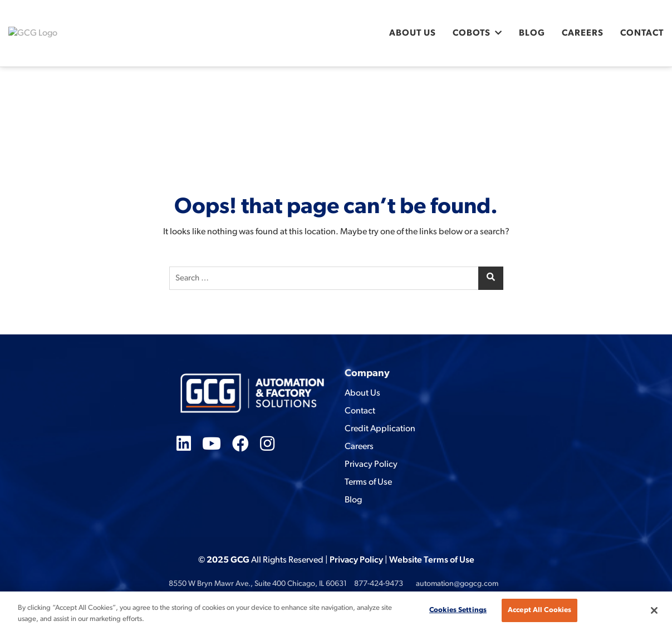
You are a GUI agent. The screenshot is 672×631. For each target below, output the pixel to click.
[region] (336, 611)
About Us (413, 33)
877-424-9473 (379, 584)
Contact (642, 33)
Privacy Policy (371, 465)
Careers (583, 33)
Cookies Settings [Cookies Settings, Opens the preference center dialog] (458, 610)
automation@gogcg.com (457, 584)
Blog (532, 33)
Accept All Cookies (539, 610)
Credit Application (380, 429)
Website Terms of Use (432, 560)
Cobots (472, 33)
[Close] (654, 610)
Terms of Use (368, 482)
